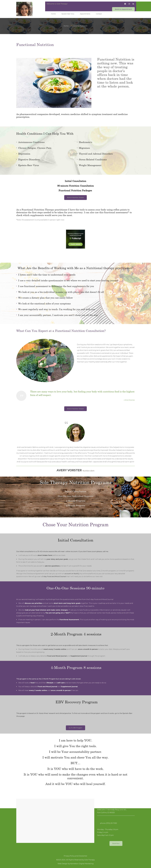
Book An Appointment (123, 9)
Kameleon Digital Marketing (82, 864)
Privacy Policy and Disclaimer (75, 856)
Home (66, 26)
